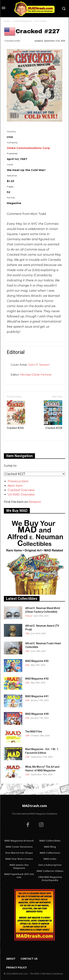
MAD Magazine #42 (37, 679)
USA (27, 633)
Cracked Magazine (22, 21)
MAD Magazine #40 (37, 714)
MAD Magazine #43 (37, 661)
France (29, 616)
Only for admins (17, 447)
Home (7, 21)
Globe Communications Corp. (29, 148)
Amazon (35, 502)
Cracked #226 (16, 415)
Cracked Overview (21, 490)
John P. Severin (39, 365)
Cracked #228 (53, 415)
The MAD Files (34, 732)
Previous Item (18, 481)
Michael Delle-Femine (36, 375)
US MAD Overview (21, 494)
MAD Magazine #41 (37, 696)
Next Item (15, 486)
